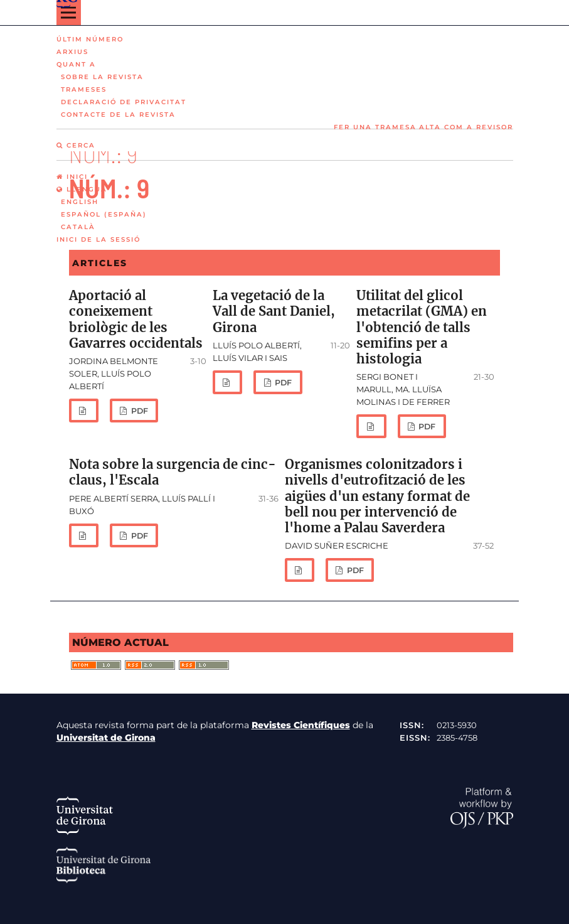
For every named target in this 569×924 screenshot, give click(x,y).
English (80, 202)
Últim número (90, 39)
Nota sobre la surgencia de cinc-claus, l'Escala (173, 472)
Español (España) (104, 214)
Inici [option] (72, 177)
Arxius (72, 52)
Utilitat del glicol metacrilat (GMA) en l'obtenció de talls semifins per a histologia (422, 327)
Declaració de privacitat (124, 102)
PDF (139, 411)
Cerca (76, 145)
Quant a (76, 64)
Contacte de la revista (118, 115)
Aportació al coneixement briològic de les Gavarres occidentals (136, 320)
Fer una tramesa (375, 127)
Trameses (84, 89)
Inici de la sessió (98, 239)
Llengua (82, 189)
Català (78, 227)
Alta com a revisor (466, 127)
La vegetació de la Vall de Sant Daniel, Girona (274, 311)
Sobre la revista (102, 77)
